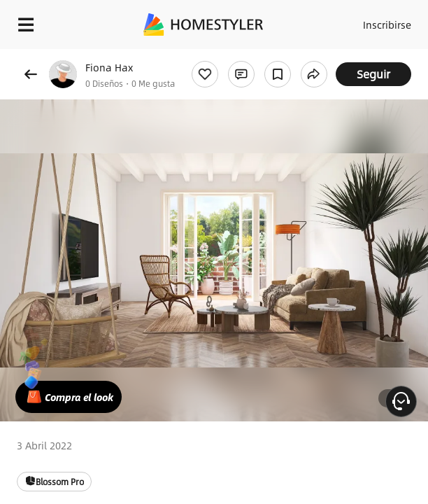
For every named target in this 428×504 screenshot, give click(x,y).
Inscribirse (387, 24)
